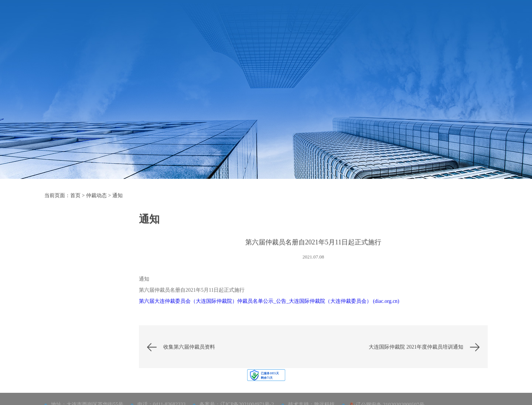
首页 (164, 21)
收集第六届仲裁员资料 (189, 364)
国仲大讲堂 (83, 282)
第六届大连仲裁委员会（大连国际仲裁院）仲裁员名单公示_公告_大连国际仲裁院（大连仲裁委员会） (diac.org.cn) (269, 318)
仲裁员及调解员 (297, 21)
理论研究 (83, 357)
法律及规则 (254, 21)
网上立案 (436, 21)
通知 (117, 199)
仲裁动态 (337, 21)
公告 (83, 319)
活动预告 (83, 263)
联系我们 (405, 21)
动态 (83, 301)
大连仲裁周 (371, 21)
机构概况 (189, 21)
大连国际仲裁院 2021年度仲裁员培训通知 (416, 364)
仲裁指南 (220, 21)
